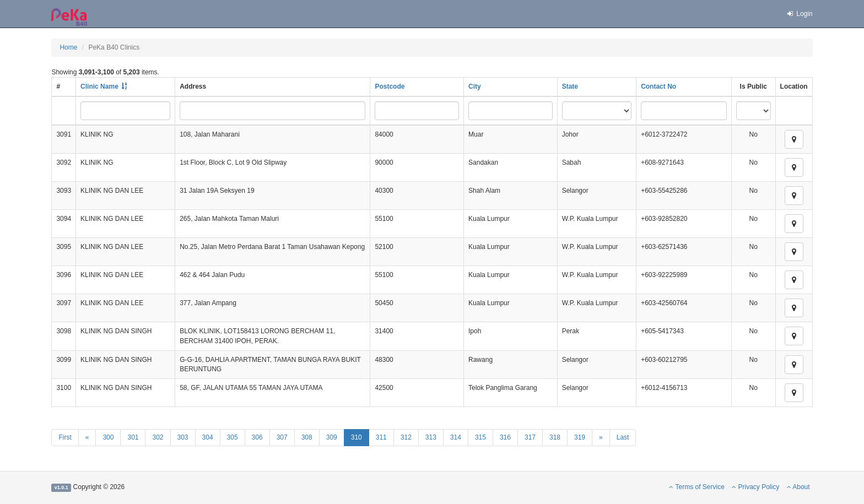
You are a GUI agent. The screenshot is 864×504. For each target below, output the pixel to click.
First (65, 437)
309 (332, 437)
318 (555, 437)
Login (799, 14)
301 (133, 437)
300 (108, 437)
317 (530, 437)
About (798, 487)
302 (158, 437)
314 (456, 437)
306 (257, 437)
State (570, 86)
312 (406, 437)
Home (68, 47)
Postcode (390, 86)
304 (208, 437)
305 (233, 437)
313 (431, 437)
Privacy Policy (755, 487)
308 (307, 437)
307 (282, 437)
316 (505, 437)
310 (357, 437)
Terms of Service (696, 487)
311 (381, 437)
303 (183, 437)
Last (623, 437)
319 (580, 437)
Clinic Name (99, 86)
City (475, 86)
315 (480, 437)
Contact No (658, 86)
